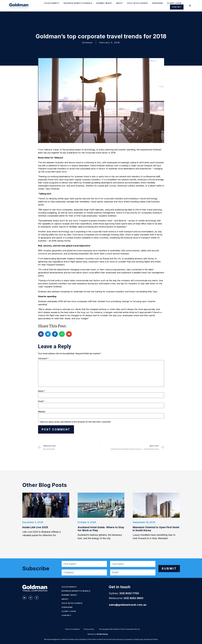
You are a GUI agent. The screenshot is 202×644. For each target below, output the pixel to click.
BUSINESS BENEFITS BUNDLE (78, 3)
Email (41, 401)
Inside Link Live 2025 (35, 528)
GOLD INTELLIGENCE (138, 3)
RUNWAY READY (104, 3)
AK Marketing (102, 635)
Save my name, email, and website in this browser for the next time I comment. (76, 422)
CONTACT (177, 7)
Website (42, 412)
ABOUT (120, 3)
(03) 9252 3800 (133, 599)
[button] (190, 6)
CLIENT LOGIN (174, 3)
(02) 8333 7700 (129, 594)
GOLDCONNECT (52, 3)
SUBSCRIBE (157, 3)
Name (41, 391)
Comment (43, 359)
